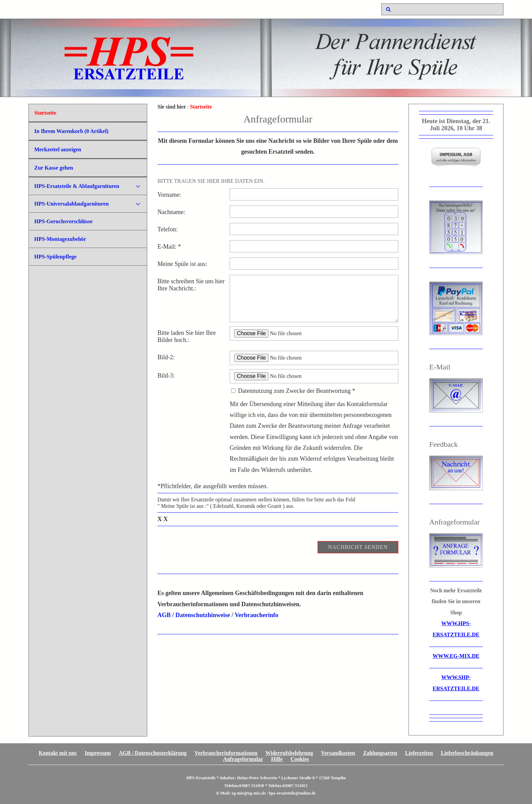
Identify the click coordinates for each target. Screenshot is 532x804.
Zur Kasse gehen (54, 168)
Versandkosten (338, 753)
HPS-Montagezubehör (60, 239)
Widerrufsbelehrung (289, 753)
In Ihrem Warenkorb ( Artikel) (71, 131)
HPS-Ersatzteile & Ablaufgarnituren (77, 186)
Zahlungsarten (380, 753)
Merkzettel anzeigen (58, 149)
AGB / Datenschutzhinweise (194, 615)
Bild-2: (166, 357)
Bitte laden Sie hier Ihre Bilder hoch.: (187, 336)
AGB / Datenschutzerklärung (153, 753)
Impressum (98, 753)
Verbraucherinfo (256, 615)
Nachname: (171, 212)
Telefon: (168, 229)
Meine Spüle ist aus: (182, 264)
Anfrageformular (243, 759)
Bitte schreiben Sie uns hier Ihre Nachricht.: (191, 285)
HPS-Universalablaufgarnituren (71, 204)
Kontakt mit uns (58, 753)
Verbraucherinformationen (226, 753)
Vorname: (169, 195)
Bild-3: (166, 376)
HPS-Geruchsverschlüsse (63, 221)
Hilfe (277, 759)
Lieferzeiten (419, 753)
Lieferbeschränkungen (467, 753)
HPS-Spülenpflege (55, 257)
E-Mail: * (169, 247)
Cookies (300, 759)
